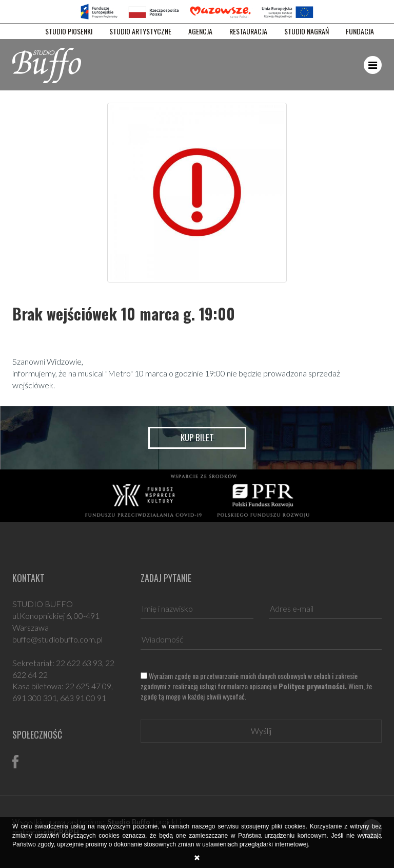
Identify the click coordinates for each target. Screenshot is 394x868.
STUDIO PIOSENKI (69, 31)
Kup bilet (197, 437)
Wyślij (261, 731)
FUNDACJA (360, 31)
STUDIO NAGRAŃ (307, 31)
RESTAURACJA (248, 31)
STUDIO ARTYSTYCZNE (140, 31)
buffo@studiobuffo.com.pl (57, 639)
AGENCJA (200, 31)
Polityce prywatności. (313, 686)
